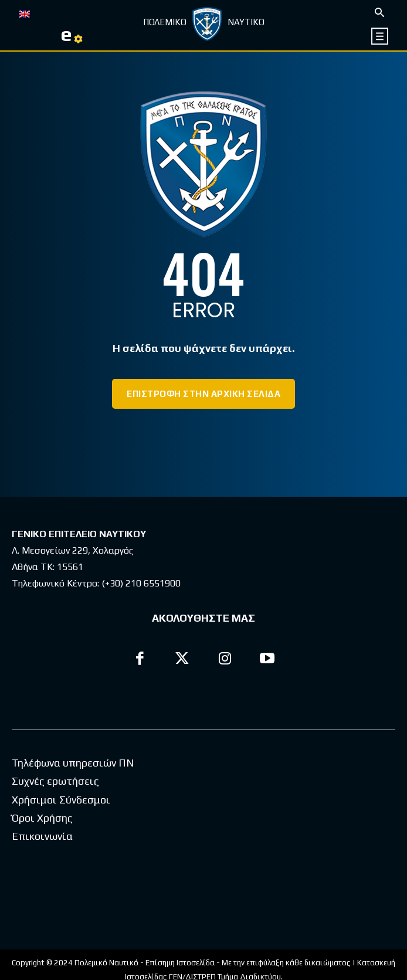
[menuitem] (25, 13)
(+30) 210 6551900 (141, 583)
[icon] (380, 36)
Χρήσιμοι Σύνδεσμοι (61, 800)
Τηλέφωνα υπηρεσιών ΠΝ (73, 763)
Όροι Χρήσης (42, 818)
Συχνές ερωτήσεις (55, 781)
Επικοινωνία (42, 836)
